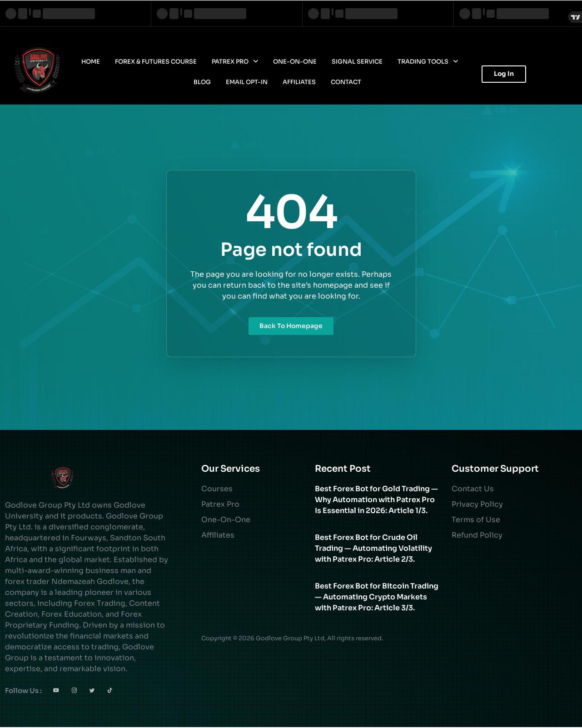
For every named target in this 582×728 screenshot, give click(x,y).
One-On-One (295, 62)
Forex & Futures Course (156, 62)
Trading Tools (428, 62)
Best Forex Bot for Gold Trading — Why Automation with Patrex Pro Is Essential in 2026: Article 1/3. (376, 500)
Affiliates (299, 82)
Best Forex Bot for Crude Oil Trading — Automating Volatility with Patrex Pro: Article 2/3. (373, 548)
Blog (202, 82)
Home (91, 62)
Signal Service (357, 62)
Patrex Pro (235, 62)
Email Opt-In (247, 82)
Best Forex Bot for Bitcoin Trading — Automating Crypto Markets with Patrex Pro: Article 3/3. (377, 597)
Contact (346, 82)
